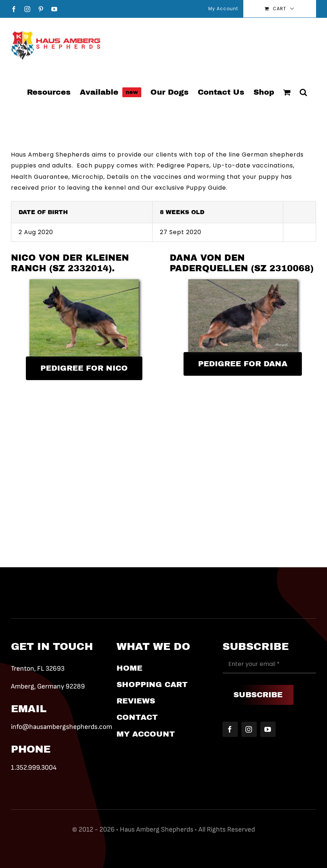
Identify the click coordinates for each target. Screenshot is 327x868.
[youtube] (268, 729)
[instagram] (249, 729)
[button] (303, 92)
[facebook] (230, 729)
